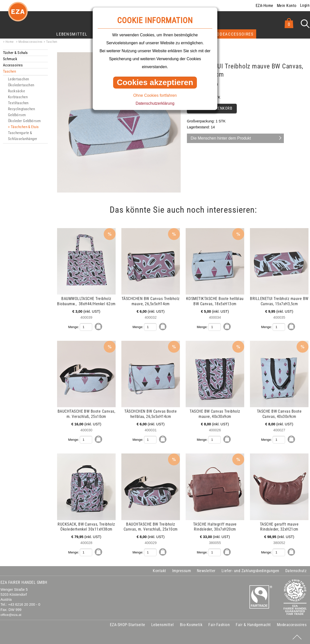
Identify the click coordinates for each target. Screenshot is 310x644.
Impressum (182, 570)
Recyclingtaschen (21, 109)
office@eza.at (11, 614)
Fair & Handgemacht (253, 624)
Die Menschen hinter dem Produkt (221, 138)
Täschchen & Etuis (25, 127)
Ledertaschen (18, 79)
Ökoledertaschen (21, 85)
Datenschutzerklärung (155, 103)
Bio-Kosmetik (191, 624)
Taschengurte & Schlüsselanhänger (23, 136)
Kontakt (159, 570)
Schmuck (10, 59)
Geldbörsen (17, 115)
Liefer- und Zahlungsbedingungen (250, 570)
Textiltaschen (18, 103)
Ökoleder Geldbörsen (24, 121)
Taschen (52, 42)
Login (305, 5)
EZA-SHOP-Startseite (128, 624)
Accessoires (13, 65)
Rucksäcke (16, 91)
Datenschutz (296, 570)
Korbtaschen (18, 97)
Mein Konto (287, 6)
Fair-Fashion (219, 624)
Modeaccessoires (233, 34)
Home (10, 42)
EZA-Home (265, 6)
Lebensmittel (72, 34)
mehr (68, 231)
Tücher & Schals (15, 53)
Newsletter (206, 570)
